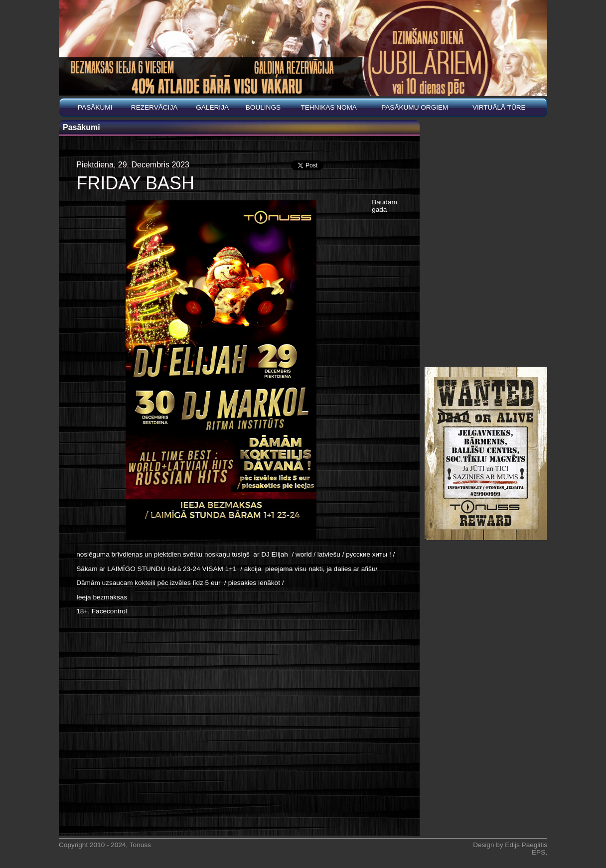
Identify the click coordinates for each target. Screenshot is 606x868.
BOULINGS (263, 107)
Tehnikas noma (329, 107)
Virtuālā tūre (499, 107)
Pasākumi (95, 107)
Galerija (212, 107)
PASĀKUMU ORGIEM (415, 107)
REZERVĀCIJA (154, 107)
